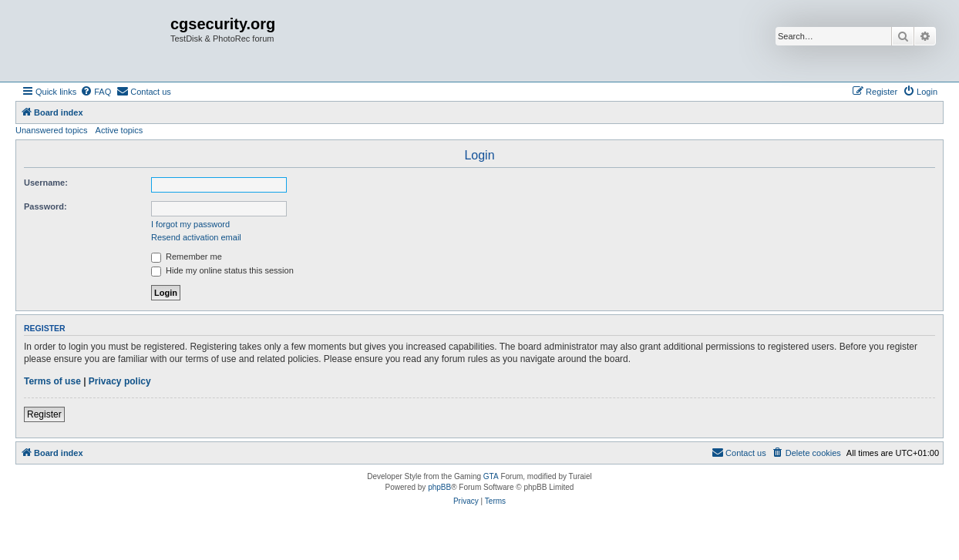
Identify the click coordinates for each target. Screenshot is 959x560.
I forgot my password (190, 224)
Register (44, 414)
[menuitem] (96, 92)
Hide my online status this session (222, 270)
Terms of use (52, 381)
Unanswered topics (52, 130)
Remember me (187, 257)
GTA (491, 476)
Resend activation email (196, 237)
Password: (45, 206)
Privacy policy (120, 381)
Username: (46, 183)
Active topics (119, 130)
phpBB (439, 487)
